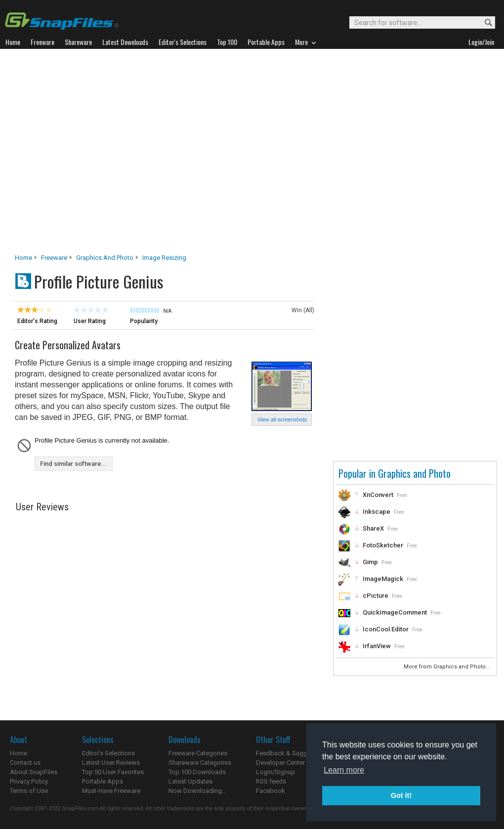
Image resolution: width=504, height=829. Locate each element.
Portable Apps (103, 781)
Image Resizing (164, 258)
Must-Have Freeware (111, 791)
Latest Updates (190, 781)
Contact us (25, 763)
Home (23, 258)
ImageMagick (383, 579)
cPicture (376, 596)
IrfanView (377, 646)
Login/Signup (275, 772)
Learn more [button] (344, 770)
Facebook (271, 791)
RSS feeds (271, 781)
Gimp (370, 562)
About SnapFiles (34, 772)
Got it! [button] (401, 795)
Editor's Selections (108, 753)
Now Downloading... (197, 791)
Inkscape (377, 512)
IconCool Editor (386, 629)
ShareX (373, 528)
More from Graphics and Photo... (448, 667)
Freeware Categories (198, 753)
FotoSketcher (383, 545)
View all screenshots (282, 419)
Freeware (54, 258)
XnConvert (378, 495)
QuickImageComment (395, 612)
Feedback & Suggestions (292, 753)
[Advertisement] (98, 154)
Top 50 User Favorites (113, 772)
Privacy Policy (29, 781)
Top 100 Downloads (197, 772)
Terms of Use (29, 791)
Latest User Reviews (111, 763)
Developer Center (280, 763)
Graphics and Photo (105, 258)
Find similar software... (74, 464)
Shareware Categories (200, 763)
